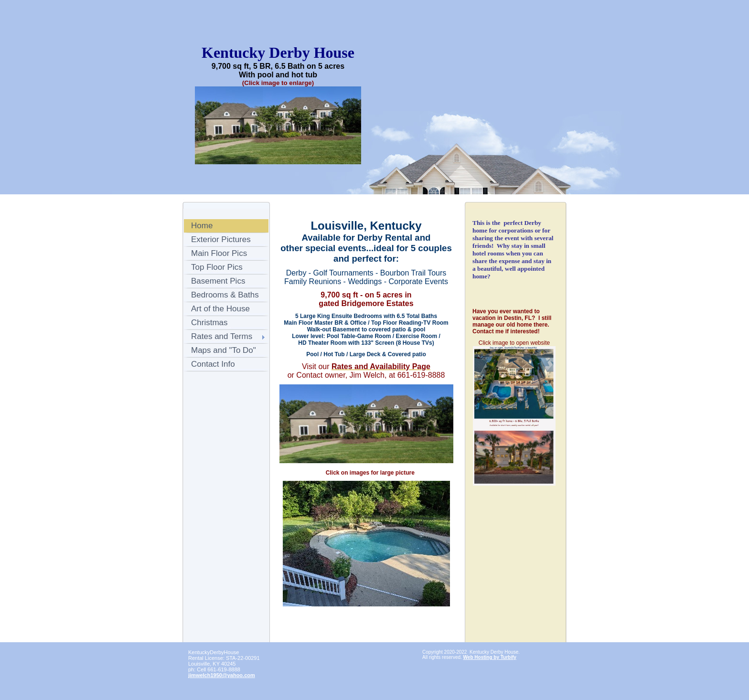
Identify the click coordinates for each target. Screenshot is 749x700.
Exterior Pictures (221, 239)
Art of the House (220, 309)
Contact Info (213, 364)
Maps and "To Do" (224, 350)
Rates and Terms (222, 336)
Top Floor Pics (217, 267)
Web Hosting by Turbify (490, 657)
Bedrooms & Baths (225, 295)
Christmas (209, 323)
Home (202, 226)
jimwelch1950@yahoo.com (222, 675)
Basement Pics (218, 281)
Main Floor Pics (219, 253)
